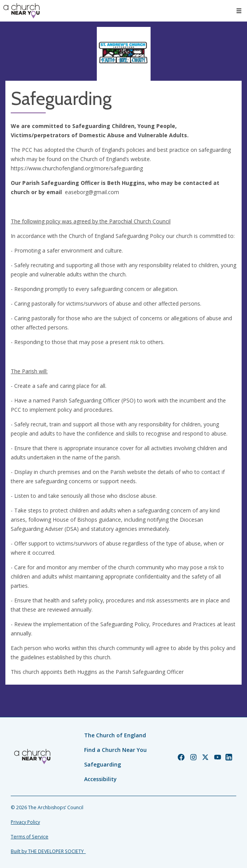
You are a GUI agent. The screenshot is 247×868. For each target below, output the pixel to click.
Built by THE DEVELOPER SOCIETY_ (48, 851)
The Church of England (115, 735)
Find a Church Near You (115, 750)
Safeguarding (103, 764)
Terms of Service (30, 837)
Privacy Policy (25, 822)
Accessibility (100, 779)
